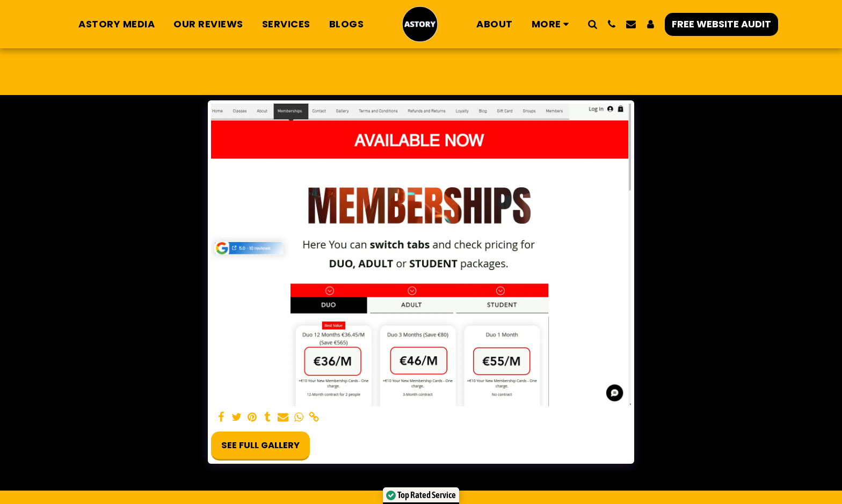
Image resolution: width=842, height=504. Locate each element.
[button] (592, 24)
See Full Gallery (260, 445)
